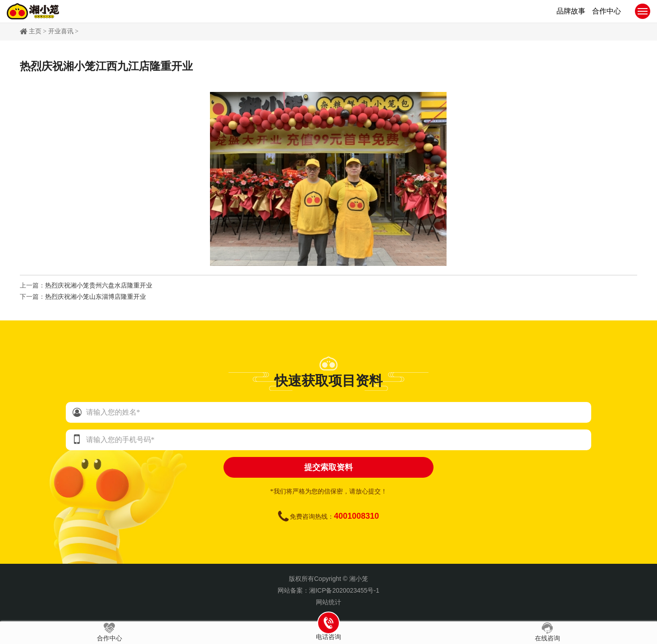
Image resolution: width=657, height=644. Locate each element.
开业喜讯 (61, 31)
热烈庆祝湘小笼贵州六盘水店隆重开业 (99, 285)
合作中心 (109, 632)
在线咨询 (547, 632)
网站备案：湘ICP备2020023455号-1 (328, 590)
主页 (35, 31)
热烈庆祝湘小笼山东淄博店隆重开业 (96, 297)
